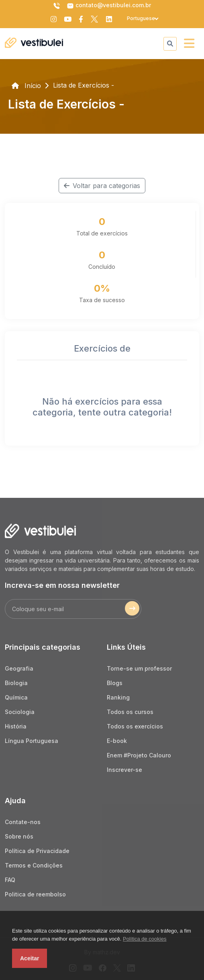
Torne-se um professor (139, 668)
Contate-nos (23, 822)
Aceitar (30, 958)
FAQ (10, 880)
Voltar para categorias (102, 186)
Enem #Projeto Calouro (139, 755)
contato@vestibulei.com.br (109, 6)
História (16, 726)
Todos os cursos (130, 712)
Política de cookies (145, 939)
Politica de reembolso (35, 894)
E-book (117, 741)
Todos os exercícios (135, 726)
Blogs (115, 683)
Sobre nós (19, 836)
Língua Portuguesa (32, 741)
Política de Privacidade (37, 851)
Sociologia (20, 712)
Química (16, 697)
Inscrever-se (124, 770)
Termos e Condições (34, 865)
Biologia (16, 683)
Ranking (118, 697)
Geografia (19, 668)
